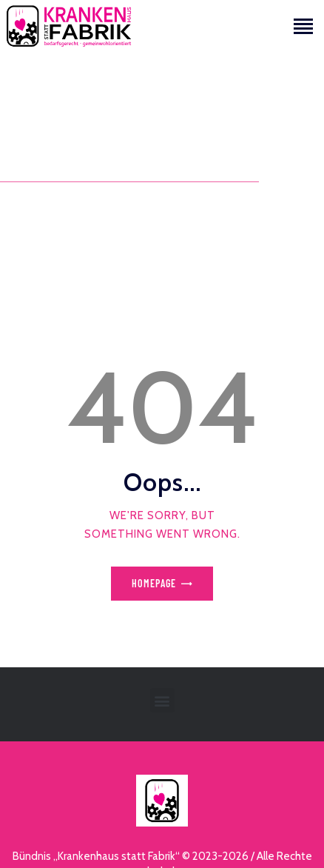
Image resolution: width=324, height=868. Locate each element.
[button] (162, 700)
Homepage (154, 583)
